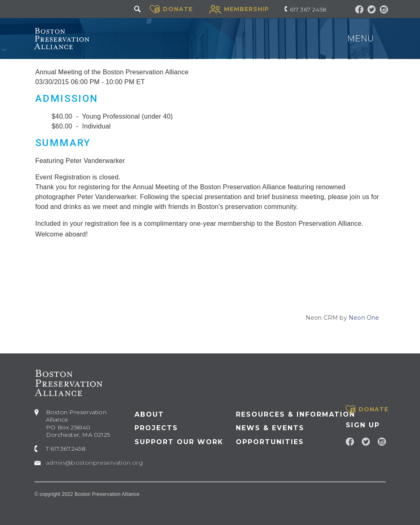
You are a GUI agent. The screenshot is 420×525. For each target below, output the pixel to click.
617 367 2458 (308, 9)
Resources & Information (296, 414)
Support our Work (179, 442)
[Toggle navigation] (384, 39)
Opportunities (270, 442)
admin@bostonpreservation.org (94, 463)
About (149, 414)
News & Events (270, 428)
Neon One (364, 318)
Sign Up (363, 425)
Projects (156, 428)
